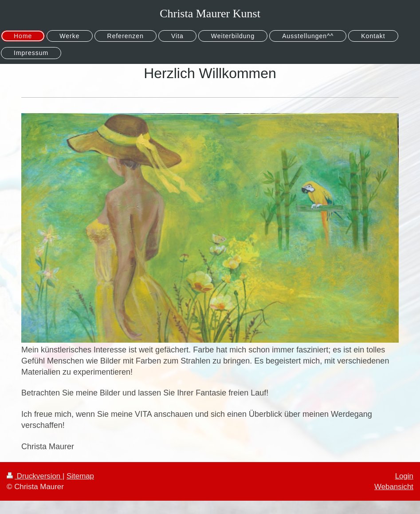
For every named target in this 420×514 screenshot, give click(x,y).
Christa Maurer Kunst (210, 14)
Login (404, 476)
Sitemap (80, 476)
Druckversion (35, 476)
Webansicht (394, 487)
